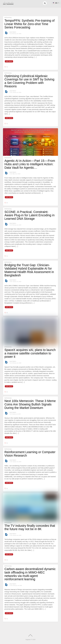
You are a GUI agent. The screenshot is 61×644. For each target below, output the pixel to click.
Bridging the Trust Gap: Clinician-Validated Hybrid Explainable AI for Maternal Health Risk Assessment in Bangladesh (29, 270)
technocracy (8, 18)
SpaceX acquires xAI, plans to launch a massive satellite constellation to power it (30, 353)
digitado (13, 32)
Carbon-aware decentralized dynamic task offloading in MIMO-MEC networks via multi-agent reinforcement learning (30, 574)
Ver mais (9, 61)
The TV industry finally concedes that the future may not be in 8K (30, 527)
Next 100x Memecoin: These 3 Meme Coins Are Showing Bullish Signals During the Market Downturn (30, 404)
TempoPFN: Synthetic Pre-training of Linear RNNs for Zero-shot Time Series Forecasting (30, 24)
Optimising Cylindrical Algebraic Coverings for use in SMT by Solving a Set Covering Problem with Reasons (29, 81)
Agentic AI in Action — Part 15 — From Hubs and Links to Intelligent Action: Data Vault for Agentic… (30, 164)
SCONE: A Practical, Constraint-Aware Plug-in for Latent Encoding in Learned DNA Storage (30, 215)
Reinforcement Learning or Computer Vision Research (30, 454)
